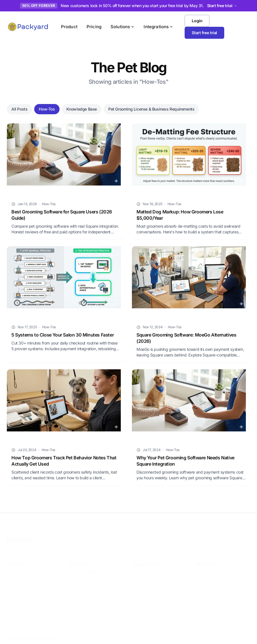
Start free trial (204, 33)
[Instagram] (233, 634)
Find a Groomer (210, 600)
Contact (14, 592)
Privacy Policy (33, 544)
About (12, 568)
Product (69, 27)
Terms (12, 544)
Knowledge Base (82, 109)
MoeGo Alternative (213, 584)
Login (197, 21)
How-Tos (47, 109)
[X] (222, 634)
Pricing (94, 27)
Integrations (158, 27)
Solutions (123, 27)
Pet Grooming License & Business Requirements (151, 109)
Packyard (20, 535)
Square (139, 568)
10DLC (55, 544)
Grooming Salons (85, 568)
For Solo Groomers (212, 592)
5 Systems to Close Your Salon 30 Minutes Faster (63, 335)
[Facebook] (244, 634)
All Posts (19, 109)
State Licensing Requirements (223, 576)
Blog (200, 568)
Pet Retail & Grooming (89, 576)
